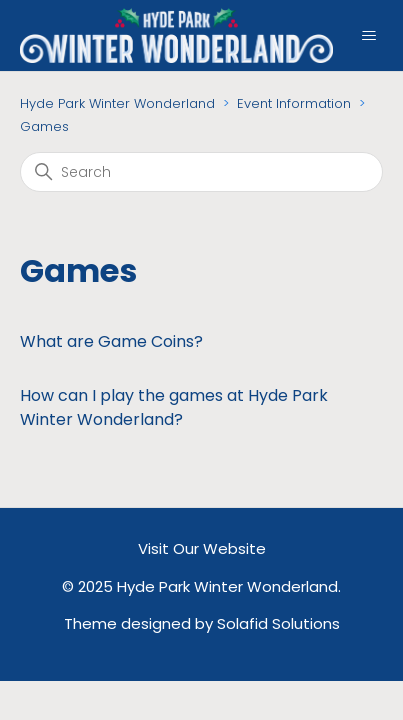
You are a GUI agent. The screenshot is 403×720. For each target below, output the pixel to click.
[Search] (201, 172)
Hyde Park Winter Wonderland (117, 103)
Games (44, 126)
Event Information (294, 103)
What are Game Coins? (111, 341)
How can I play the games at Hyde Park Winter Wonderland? (174, 407)
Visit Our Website (202, 548)
